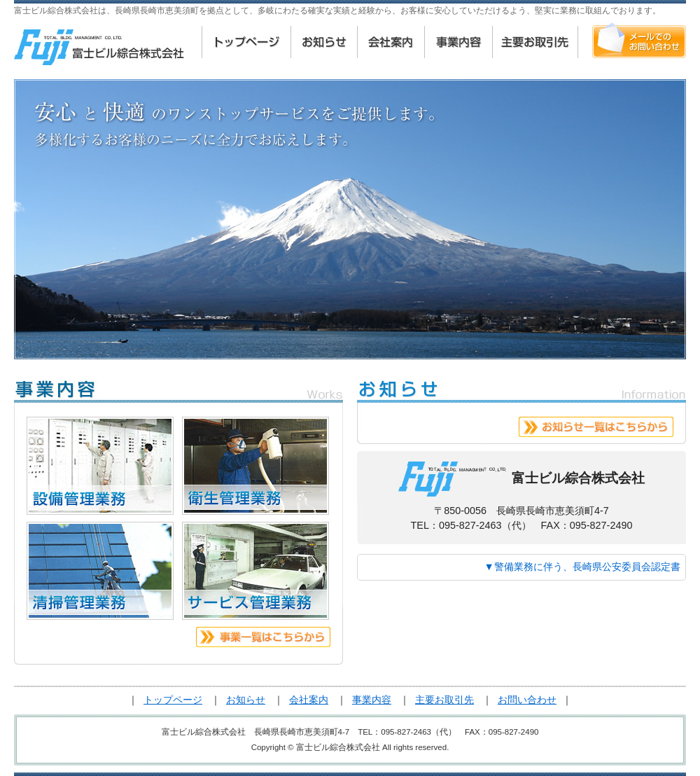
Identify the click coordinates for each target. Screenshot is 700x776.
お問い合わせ (527, 700)
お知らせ (246, 700)
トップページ (173, 700)
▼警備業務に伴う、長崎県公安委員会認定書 (582, 567)
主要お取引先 (444, 700)
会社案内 (309, 700)
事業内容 (372, 700)
